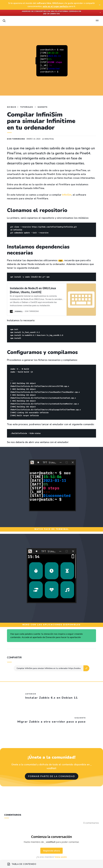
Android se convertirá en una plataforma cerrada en (52, 11)
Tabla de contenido (22, 864)
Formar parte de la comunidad (52, 776)
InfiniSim (67, 195)
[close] (100, 5)
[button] (86, 668)
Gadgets (42, 107)
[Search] (4, 21)
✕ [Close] (100, 13)
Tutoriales (27, 107)
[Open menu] (97, 21)
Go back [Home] (12, 107)
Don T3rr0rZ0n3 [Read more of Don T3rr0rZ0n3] (16, 139)
